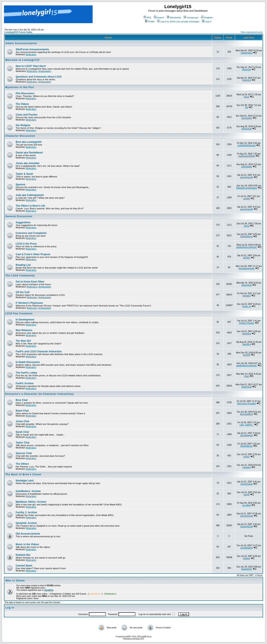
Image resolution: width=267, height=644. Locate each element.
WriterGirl (247, 70)
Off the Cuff (23, 292)
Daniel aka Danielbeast (29, 153)
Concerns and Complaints (31, 233)
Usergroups (191, 18)
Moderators (31, 55)
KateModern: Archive (28, 491)
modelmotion (246, 53)
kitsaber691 (247, 569)
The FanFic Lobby (26, 373)
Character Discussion (20, 136)
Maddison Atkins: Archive (31, 502)
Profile (150, 21)
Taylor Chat (22, 443)
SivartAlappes (247, 435)
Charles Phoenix (246, 323)
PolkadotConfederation (247, 188)
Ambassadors (45, 71)
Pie (247, 107)
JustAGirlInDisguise (246, 145)
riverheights (247, 118)
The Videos (22, 104)
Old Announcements (28, 534)
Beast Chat (22, 411)
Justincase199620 (247, 156)
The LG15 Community (20, 276)
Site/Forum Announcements (32, 49)
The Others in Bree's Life (30, 206)
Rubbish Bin (23, 555)
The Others (22, 464)
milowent (246, 296)
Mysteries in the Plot (20, 87)
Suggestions (23, 222)
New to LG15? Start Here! (31, 66)
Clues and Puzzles (27, 115)
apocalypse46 (247, 177)
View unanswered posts (252, 32)
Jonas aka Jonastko (28, 163)
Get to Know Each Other (30, 282)
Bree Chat (22, 400)
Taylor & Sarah (24, 174)
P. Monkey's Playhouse (29, 303)
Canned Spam (24, 566)
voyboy (247, 457)
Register (207, 18)
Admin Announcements (21, 43)
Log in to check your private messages (178, 21)
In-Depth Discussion (28, 362)
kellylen (246, 258)
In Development (25, 320)
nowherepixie (247, 484)
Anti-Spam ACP (138, 639)
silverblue (247, 334)
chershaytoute (247, 516)
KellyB (247, 495)
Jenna (246, 226)
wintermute (247, 129)
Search (159, 18)
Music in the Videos (27, 544)
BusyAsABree (247, 414)
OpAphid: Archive (26, 523)
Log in (207, 21)
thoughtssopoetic (247, 268)
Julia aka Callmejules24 (30, 195)
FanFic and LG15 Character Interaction (39, 352)
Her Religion (23, 125)
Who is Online (15, 581)
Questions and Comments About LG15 (39, 77)
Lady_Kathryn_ (246, 425)
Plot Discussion (25, 93)
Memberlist (174, 18)
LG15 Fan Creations (19, 314)
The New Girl (23, 341)
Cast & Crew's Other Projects (33, 254)
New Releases (24, 330)
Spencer (21, 185)
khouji (247, 97)
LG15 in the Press (26, 244)
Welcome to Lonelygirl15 (22, 60)
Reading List (23, 265)
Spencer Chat (24, 453)
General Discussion (19, 216)
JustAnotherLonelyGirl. (246, 247)
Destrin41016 (246, 527)
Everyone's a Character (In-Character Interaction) (40, 394)
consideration (246, 548)
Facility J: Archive (26, 512)
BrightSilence (247, 237)
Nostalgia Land (25, 481)
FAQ (147, 18)
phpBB (128, 637)
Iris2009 (247, 355)
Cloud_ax (247, 306)
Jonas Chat (22, 421)
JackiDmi (247, 344)
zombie (247, 199)
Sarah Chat (22, 432)
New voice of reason (247, 404)
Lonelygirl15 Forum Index (18, 32)
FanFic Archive (25, 383)
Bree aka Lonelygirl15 (29, 142)
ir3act (247, 376)
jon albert (246, 505)
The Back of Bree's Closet (23, 475)
